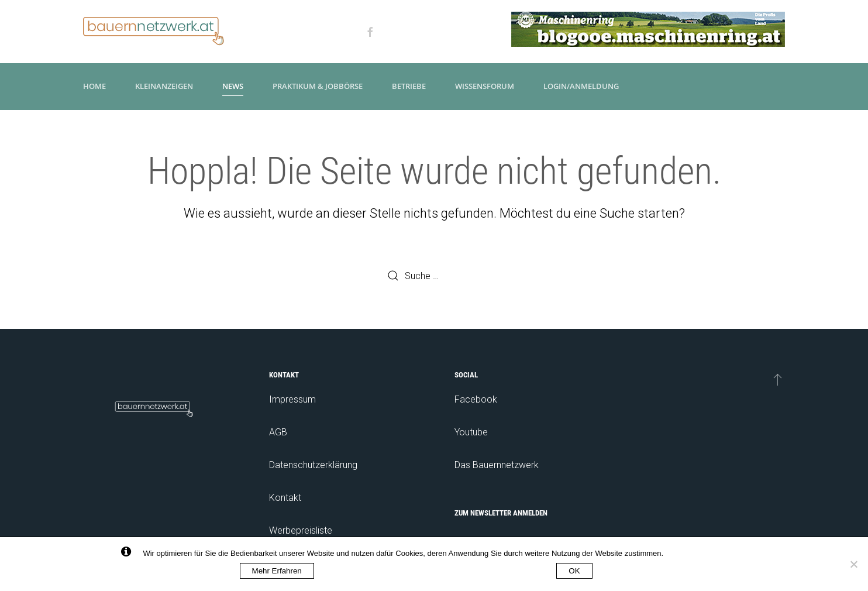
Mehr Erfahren (277, 571)
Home (94, 86)
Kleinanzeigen (164, 86)
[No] (853, 564)
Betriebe (409, 86)
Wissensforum (485, 86)
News (233, 86)
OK (574, 571)
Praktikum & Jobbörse (318, 86)
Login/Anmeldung (581, 86)
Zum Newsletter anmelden (501, 513)
